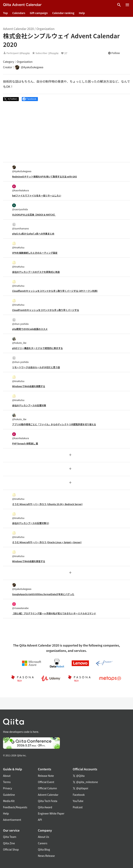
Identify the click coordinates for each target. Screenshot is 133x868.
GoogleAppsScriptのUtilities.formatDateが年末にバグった (43, 594)
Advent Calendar (48, 795)
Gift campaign (39, 13)
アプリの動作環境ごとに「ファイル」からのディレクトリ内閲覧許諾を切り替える (54, 424)
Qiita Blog (44, 849)
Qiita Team (10, 837)
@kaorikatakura (21, 188)
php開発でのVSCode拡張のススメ (30, 329)
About (7, 776)
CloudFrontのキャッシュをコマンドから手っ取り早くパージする (46, 310)
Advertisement (12, 820)
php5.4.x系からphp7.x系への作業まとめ (33, 233)
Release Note (46, 776)
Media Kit (9, 801)
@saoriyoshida (20, 207)
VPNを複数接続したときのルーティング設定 (35, 253)
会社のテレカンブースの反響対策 (29, 405)
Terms (7, 782)
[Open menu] (127, 5)
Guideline (9, 795)
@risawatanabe (20, 606)
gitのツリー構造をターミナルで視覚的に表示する (38, 348)
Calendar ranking (63, 13)
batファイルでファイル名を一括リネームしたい (37, 195)
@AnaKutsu (18, 245)
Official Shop (11, 849)
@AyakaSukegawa (22, 169)
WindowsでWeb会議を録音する (29, 561)
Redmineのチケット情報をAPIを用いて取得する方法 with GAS (45, 176)
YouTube (78, 801)
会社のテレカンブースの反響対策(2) (31, 523)
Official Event (46, 782)
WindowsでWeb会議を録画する (29, 386)
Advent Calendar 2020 (18, 29)
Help (82, 13)
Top (5, 13)
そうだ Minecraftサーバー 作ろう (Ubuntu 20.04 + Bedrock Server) (47, 504)
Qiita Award (45, 807)
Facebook (79, 795)
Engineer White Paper (51, 813)
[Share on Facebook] (30, 99)
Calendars (19, 13)
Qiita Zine (9, 843)
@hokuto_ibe (19, 341)
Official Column (47, 788)
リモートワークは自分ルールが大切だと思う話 (36, 367)
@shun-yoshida (20, 322)
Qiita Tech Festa (48, 801)
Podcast (78, 807)
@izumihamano (20, 226)
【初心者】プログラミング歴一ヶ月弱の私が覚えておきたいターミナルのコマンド (54, 613)
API (40, 820)
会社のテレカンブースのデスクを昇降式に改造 (36, 272)
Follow (114, 53)
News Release (46, 856)
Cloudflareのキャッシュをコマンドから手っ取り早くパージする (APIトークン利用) (55, 291)
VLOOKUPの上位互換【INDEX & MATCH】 (34, 215)
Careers (43, 843)
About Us (43, 837)
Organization (45, 29)
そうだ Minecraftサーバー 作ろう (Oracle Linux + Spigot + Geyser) (47, 542)
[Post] (11, 99)
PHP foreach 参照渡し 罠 (25, 443)
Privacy (7, 788)
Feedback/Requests (15, 807)
